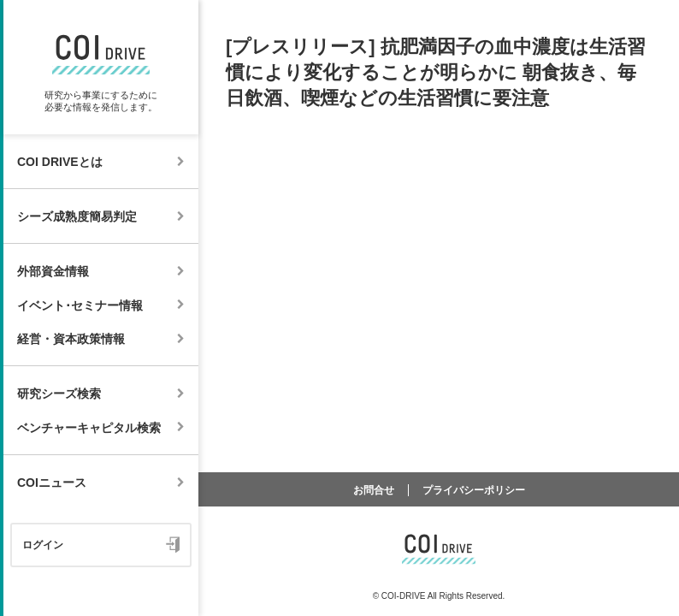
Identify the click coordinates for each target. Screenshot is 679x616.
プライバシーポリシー (474, 490)
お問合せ (374, 490)
